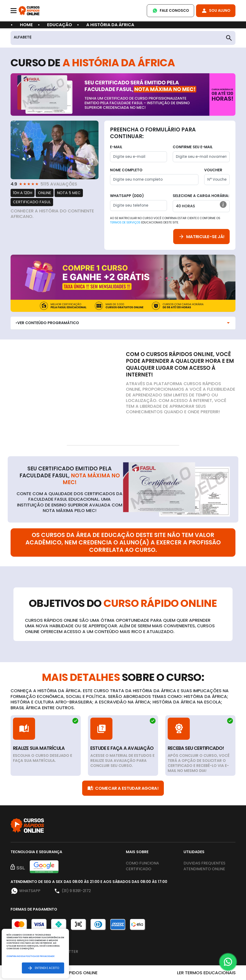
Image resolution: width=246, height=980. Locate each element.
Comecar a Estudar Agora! (123, 788)
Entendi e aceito (43, 968)
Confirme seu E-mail (193, 147)
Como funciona (142, 863)
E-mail (116, 147)
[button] (223, 204)
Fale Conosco (170, 11)
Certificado (139, 869)
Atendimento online (204, 869)
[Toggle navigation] (14, 11)
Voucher (213, 170)
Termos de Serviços (125, 222)
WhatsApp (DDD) (127, 196)
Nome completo (126, 170)
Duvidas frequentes (204, 863)
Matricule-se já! (201, 237)
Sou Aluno (216, 11)
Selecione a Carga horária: (201, 196)
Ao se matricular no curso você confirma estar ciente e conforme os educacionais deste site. (165, 220)
